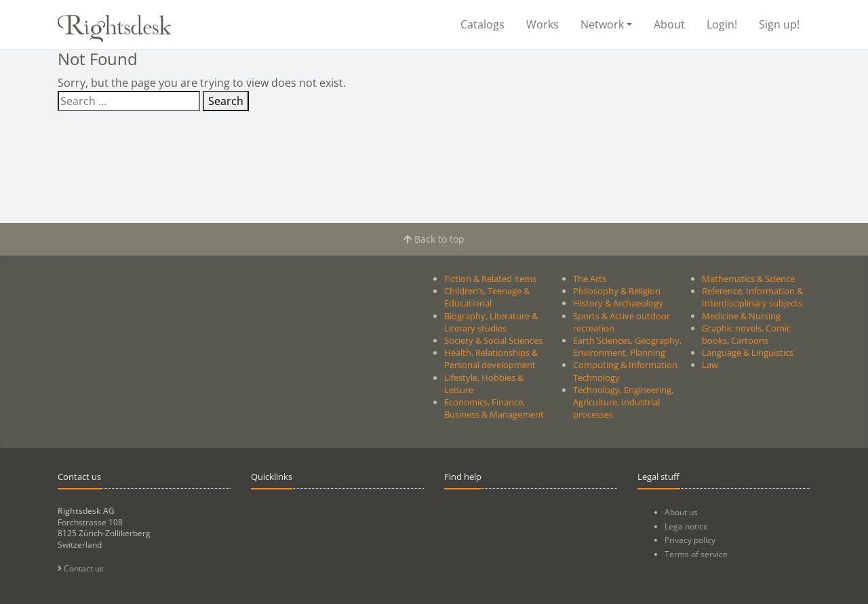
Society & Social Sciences (493, 340)
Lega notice (686, 526)
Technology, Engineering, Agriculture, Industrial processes (623, 402)
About (669, 24)
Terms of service (696, 554)
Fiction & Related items (490, 279)
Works (542, 24)
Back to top (434, 239)
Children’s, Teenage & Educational (487, 297)
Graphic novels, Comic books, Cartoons (746, 334)
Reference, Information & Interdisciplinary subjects (752, 297)
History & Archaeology (618, 303)
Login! (722, 24)
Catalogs (482, 24)
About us (681, 512)
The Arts (590, 279)
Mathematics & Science (748, 279)
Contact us (81, 568)
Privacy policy (690, 540)
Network (602, 24)
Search (226, 101)
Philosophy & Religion (617, 291)
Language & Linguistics (748, 353)
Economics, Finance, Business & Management (494, 408)
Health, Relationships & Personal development (491, 359)
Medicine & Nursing (741, 316)
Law (710, 365)
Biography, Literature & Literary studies (491, 322)
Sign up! (779, 24)
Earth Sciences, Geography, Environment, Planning (627, 346)
